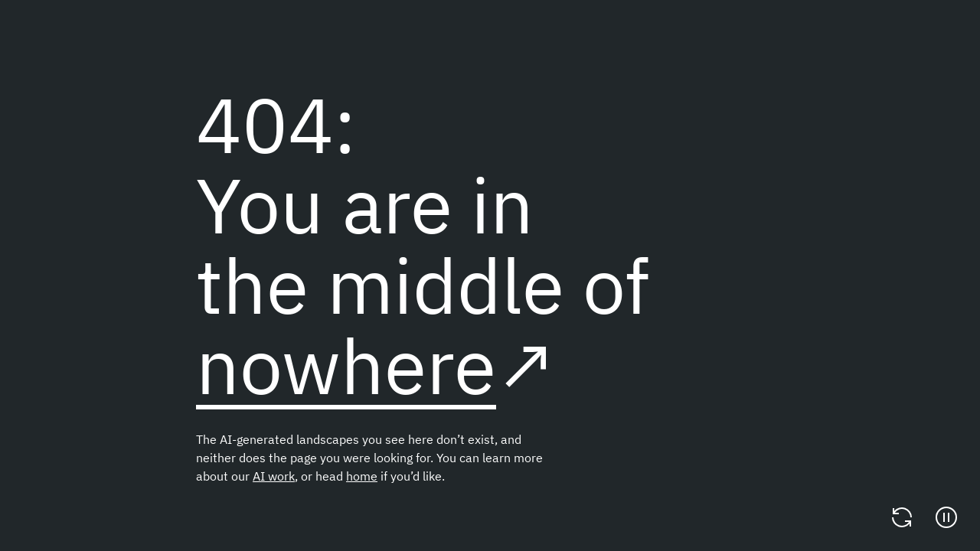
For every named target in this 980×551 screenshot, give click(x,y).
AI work (274, 476)
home (362, 476)
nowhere (346, 365)
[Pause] (946, 517)
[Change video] (902, 517)
